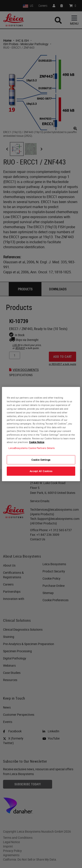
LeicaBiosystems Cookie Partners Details (32, 448)
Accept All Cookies (41, 471)
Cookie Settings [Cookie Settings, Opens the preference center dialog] (41, 460)
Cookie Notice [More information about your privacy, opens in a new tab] (37, 442)
